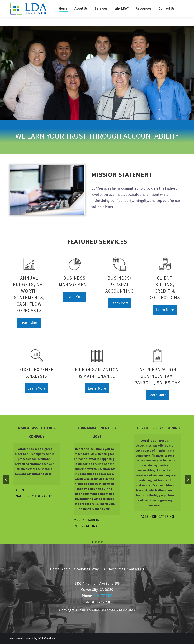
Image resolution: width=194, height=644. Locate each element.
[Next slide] (188, 479)
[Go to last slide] (6, 479)
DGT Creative (46, 638)
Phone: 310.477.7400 (169, 5)
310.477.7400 (103, 596)
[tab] (92, 542)
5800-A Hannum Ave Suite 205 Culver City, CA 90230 (50, 5)
